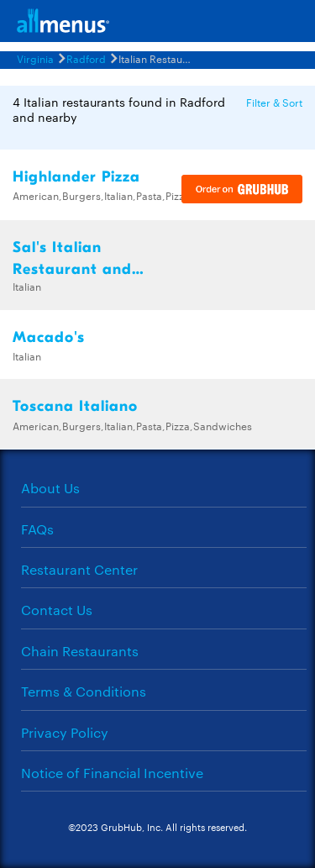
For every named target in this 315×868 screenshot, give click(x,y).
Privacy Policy (65, 732)
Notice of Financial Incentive (112, 773)
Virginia (35, 58)
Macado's (49, 337)
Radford (86, 58)
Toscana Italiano (75, 406)
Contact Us (57, 610)
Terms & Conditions (84, 691)
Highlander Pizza (76, 177)
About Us (50, 488)
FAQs (37, 529)
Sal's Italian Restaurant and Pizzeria (72, 269)
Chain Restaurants (80, 651)
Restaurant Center (79, 569)
